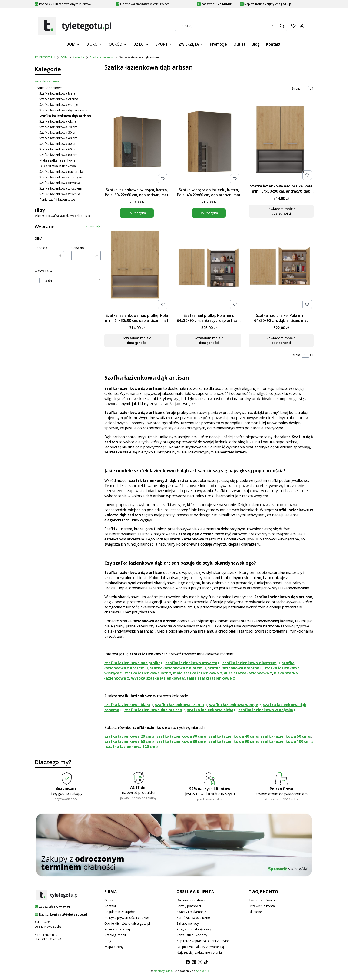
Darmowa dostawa (191, 900)
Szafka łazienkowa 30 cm (58, 132)
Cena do (78, 248)
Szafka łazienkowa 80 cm (58, 155)
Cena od (41, 248)
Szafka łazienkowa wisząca (60, 194)
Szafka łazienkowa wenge (59, 105)
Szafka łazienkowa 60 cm (58, 149)
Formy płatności (189, 906)
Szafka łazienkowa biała (57, 93)
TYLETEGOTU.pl (45, 57)
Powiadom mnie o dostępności (281, 211)
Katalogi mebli (115, 935)
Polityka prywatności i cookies (127, 918)
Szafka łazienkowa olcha (58, 121)
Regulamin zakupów (119, 912)
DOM (64, 57)
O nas (109, 900)
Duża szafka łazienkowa (58, 166)
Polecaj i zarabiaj (117, 929)
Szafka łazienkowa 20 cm (58, 127)
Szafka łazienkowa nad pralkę (61, 172)
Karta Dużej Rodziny (192, 935)
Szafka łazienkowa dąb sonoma (63, 110)
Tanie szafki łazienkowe (57, 199)
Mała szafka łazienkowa (57, 160)
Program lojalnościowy (194, 929)
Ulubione (255, 912)
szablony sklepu (164, 971)
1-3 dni (47, 281)
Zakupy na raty (188, 923)
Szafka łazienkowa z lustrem (61, 188)
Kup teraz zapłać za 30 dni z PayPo (203, 941)
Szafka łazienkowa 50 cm (58, 144)
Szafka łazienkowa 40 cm (58, 138)
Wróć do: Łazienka (47, 81)
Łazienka (79, 57)
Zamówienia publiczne (193, 918)
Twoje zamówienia (263, 900)
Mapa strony (114, 947)
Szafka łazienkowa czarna (59, 99)
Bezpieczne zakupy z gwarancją (200, 947)
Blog (108, 941)
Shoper (201, 971)
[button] (282, 26)
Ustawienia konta (262, 906)
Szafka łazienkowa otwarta (60, 183)
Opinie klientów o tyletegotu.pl (127, 923)
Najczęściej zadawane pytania (199, 952)
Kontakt (110, 906)
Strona (296, 88)
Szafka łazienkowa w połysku (61, 177)
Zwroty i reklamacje (191, 912)
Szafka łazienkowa (102, 57)
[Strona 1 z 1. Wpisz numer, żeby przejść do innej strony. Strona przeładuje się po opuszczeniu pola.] (305, 89)
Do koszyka (137, 213)
